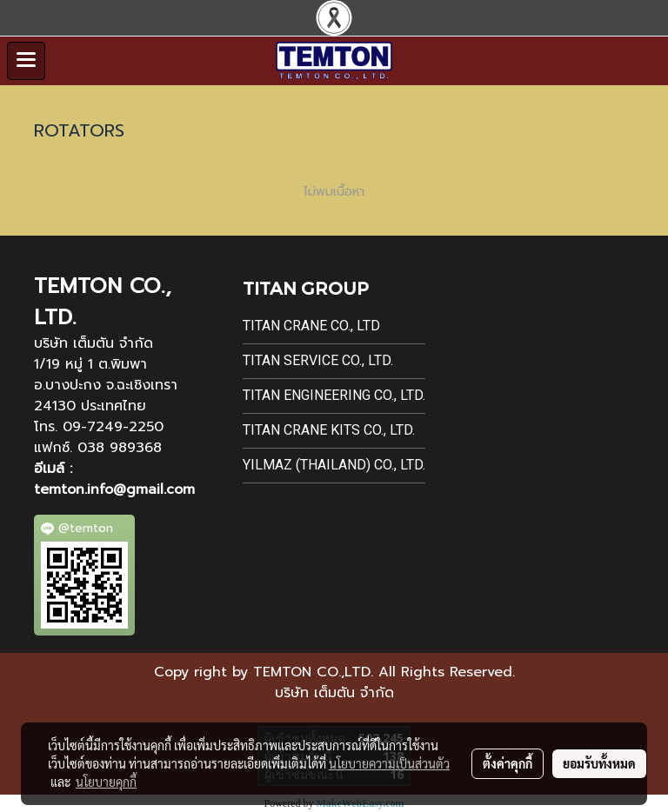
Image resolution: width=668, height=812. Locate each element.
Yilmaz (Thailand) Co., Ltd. (334, 465)
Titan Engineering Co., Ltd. (334, 395)
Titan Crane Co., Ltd (311, 326)
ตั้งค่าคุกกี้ (508, 763)
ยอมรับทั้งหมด (599, 763)
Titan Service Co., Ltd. (318, 360)
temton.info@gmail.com (114, 489)
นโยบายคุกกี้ (106, 782)
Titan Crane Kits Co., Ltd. (329, 430)
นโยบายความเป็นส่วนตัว (389, 763)
